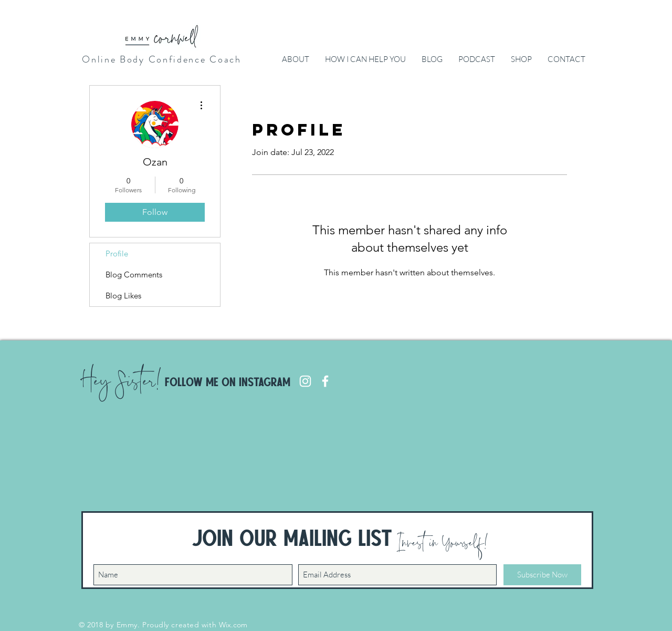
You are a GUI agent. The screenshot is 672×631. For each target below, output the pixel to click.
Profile (117, 254)
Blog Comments (134, 275)
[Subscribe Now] (542, 575)
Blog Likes (123, 296)
